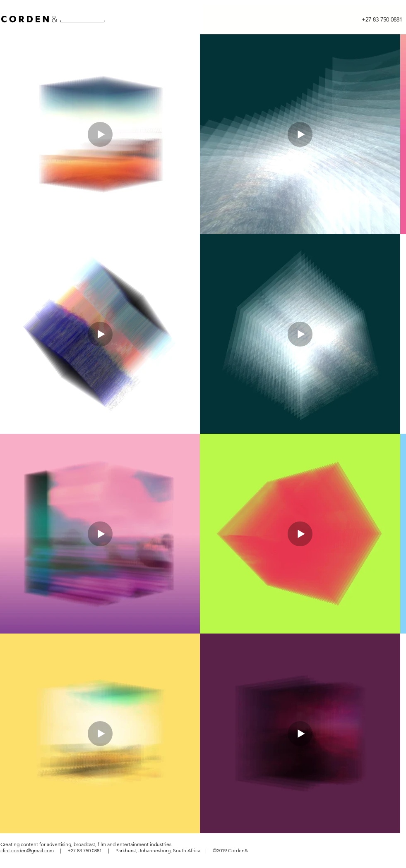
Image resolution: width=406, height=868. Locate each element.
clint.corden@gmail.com (27, 850)
